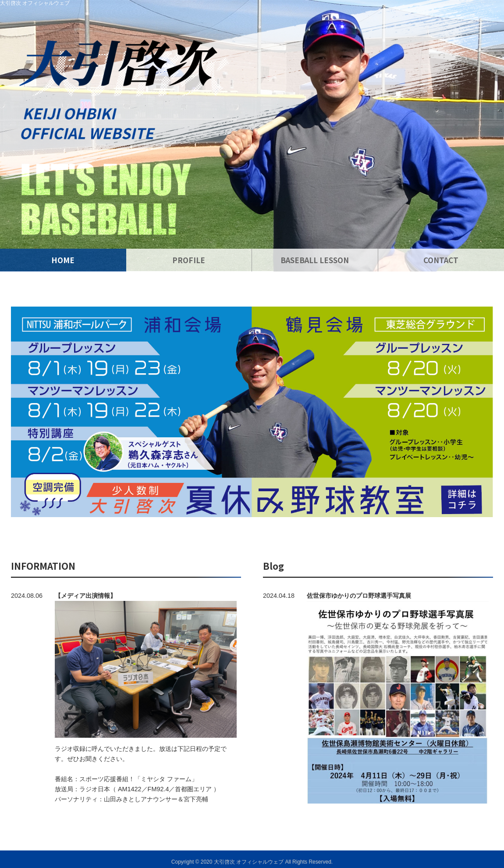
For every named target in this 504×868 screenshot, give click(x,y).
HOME (63, 260)
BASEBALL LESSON (315, 260)
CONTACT (441, 260)
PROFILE (189, 260)
